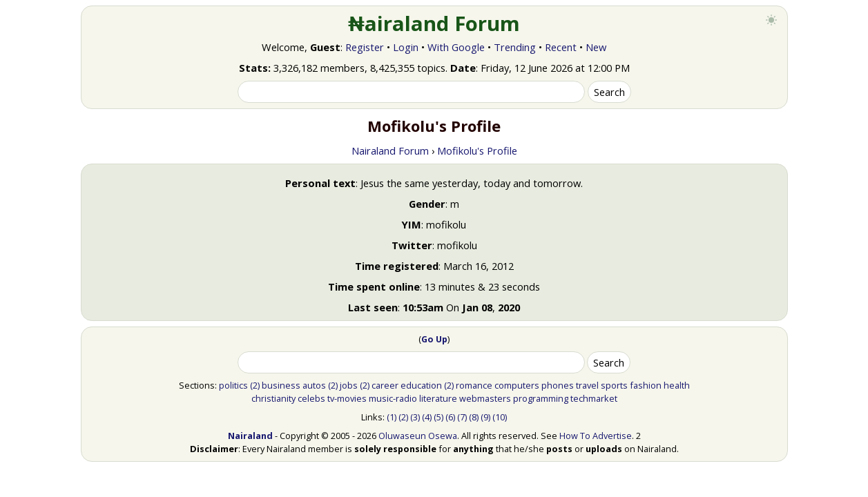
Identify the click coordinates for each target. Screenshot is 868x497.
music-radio (393, 398)
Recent (561, 47)
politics (233, 385)
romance (474, 385)
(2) (255, 385)
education (421, 385)
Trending (515, 47)
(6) (450, 417)
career (385, 385)
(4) (427, 417)
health (677, 385)
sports (614, 385)
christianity (273, 398)
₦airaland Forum (434, 23)
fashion (646, 385)
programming (541, 398)
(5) (438, 417)
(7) (462, 417)
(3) (415, 417)
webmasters (485, 398)
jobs (349, 385)
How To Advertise (596, 436)
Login (406, 47)
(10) (500, 417)
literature (438, 398)
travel (587, 385)
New (596, 47)
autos (314, 385)
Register (365, 47)
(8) (474, 417)
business (281, 385)
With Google (456, 47)
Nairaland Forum (390, 150)
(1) (392, 417)
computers (517, 385)
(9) (485, 417)
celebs (311, 398)
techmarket (594, 398)
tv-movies (347, 398)
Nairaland (250, 436)
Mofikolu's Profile (477, 150)
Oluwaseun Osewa (418, 436)
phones (558, 385)
